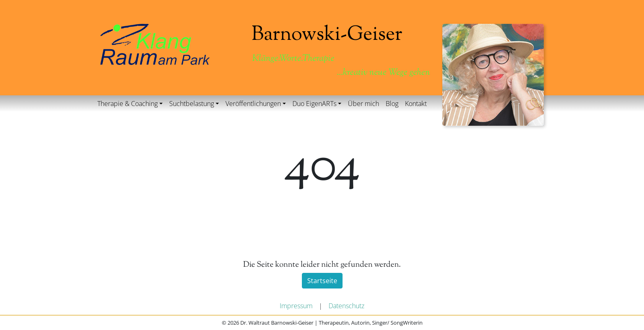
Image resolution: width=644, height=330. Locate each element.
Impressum (296, 306)
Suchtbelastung (192, 104)
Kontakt (416, 104)
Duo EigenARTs (314, 104)
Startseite (322, 281)
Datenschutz (346, 306)
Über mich (363, 104)
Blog (392, 104)
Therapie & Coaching (128, 104)
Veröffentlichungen (253, 104)
